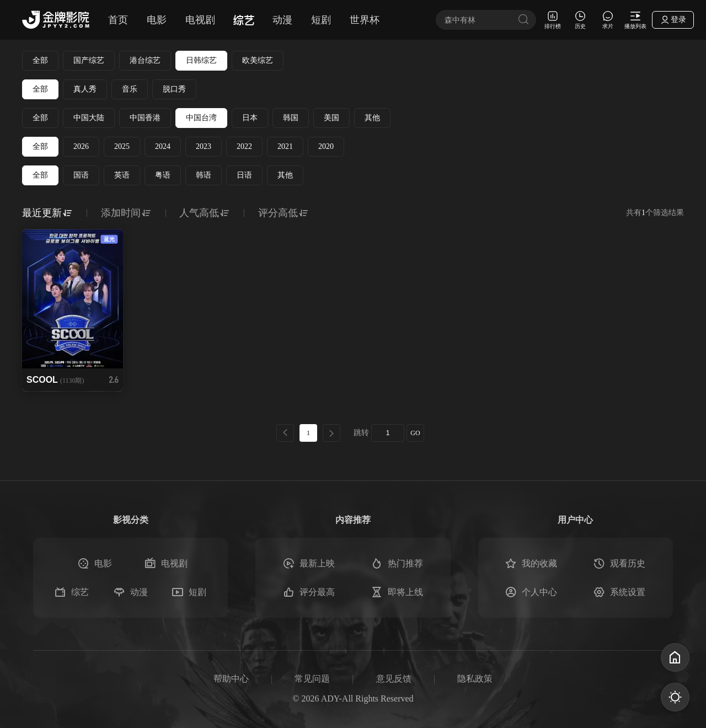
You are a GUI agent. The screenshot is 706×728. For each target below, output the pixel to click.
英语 (122, 175)
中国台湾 (201, 118)
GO (415, 433)
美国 (331, 118)
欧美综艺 (258, 60)
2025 (122, 146)
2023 (204, 146)
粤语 (163, 175)
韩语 (204, 175)
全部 (40, 60)
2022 (244, 146)
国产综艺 (89, 60)
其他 (372, 118)
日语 (244, 175)
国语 (81, 175)
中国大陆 (89, 118)
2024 (163, 146)
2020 (326, 146)
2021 (285, 146)
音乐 (130, 89)
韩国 (291, 118)
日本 (250, 118)
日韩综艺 (201, 60)
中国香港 (145, 118)
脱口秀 (174, 89)
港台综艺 (145, 60)
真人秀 (85, 89)
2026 (81, 146)
